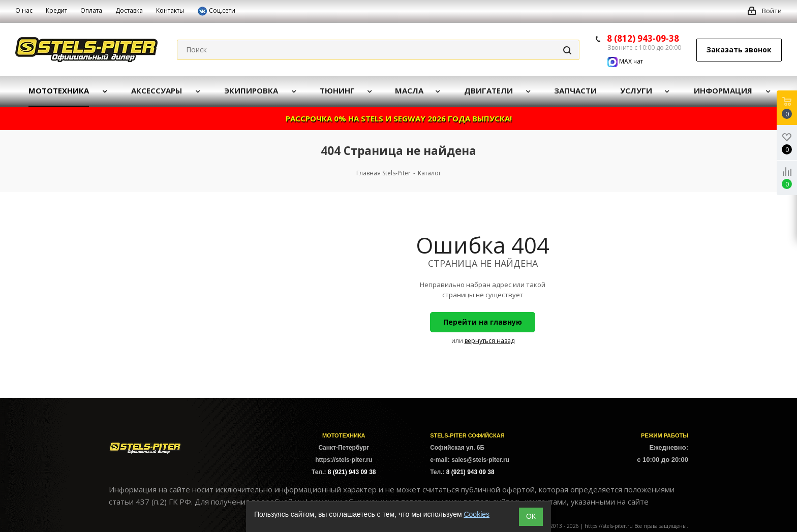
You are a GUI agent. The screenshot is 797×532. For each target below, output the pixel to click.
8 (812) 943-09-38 (643, 38)
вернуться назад (489, 341)
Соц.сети (216, 11)
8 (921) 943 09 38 (352, 472)
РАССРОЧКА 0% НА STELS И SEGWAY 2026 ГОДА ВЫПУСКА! (399, 118)
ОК (531, 516)
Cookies (477, 514)
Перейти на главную (483, 322)
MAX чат (625, 61)
